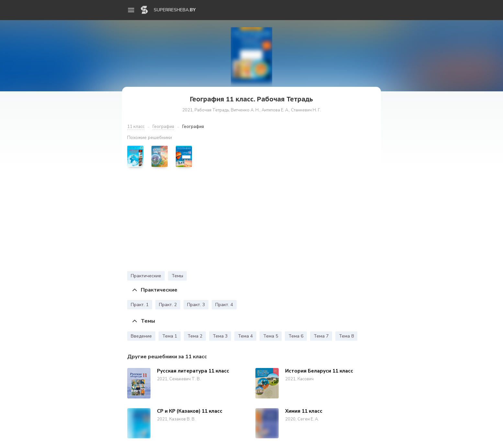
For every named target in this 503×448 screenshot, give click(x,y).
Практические (146, 276)
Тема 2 (195, 336)
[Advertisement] (251, 221)
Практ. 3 (196, 305)
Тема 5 (271, 336)
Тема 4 (245, 336)
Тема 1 (170, 336)
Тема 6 (296, 336)
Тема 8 (346, 336)
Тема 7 (321, 336)
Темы (177, 276)
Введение (141, 336)
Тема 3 (220, 336)
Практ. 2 (168, 305)
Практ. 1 (140, 305)
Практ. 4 (224, 305)
